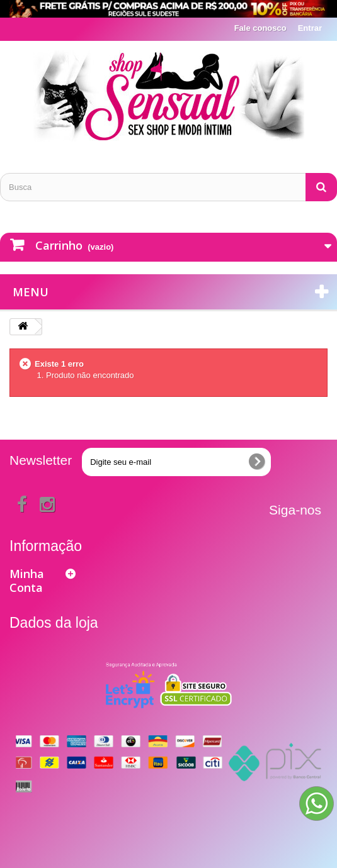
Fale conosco (260, 28)
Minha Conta (27, 581)
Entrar (310, 28)
